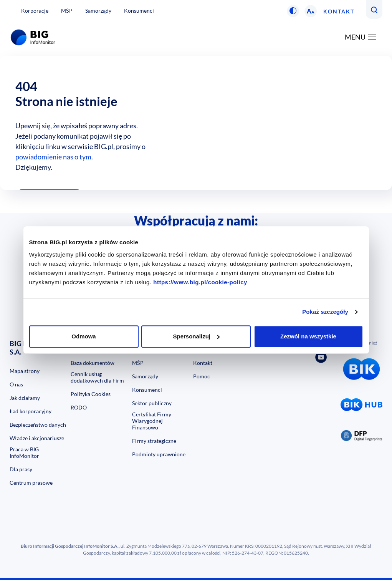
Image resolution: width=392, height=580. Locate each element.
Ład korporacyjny (31, 411)
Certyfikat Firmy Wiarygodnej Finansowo (152, 421)
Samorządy (98, 11)
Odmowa (84, 336)
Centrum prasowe (31, 483)
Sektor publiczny (152, 403)
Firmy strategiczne (154, 441)
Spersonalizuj (196, 336)
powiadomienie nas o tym (53, 157)
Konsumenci (139, 11)
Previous (8, 265)
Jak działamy (25, 398)
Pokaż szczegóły (325, 312)
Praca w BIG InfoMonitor (24, 452)
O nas (16, 384)
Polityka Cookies (91, 394)
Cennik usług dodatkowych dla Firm (97, 377)
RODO (79, 407)
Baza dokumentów (93, 363)
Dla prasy (21, 469)
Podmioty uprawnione (159, 454)
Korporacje (35, 11)
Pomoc (202, 376)
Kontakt (339, 11)
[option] (196, 123)
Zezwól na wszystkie (308, 336)
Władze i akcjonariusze (37, 438)
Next (384, 265)
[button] (293, 11)
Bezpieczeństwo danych (38, 425)
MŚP (67, 11)
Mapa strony (25, 371)
